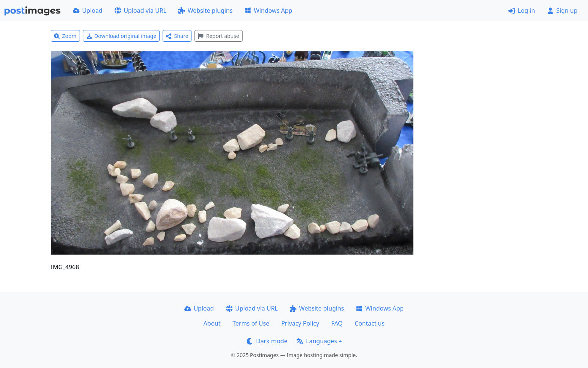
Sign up (562, 11)
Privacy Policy (300, 323)
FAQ (337, 323)
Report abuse (218, 36)
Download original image (121, 36)
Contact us (370, 323)
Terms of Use (251, 323)
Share (177, 36)
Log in (522, 11)
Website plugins (205, 11)
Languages (317, 341)
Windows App (268, 11)
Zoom (65, 36)
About (212, 323)
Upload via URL (140, 11)
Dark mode (267, 341)
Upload (88, 11)
